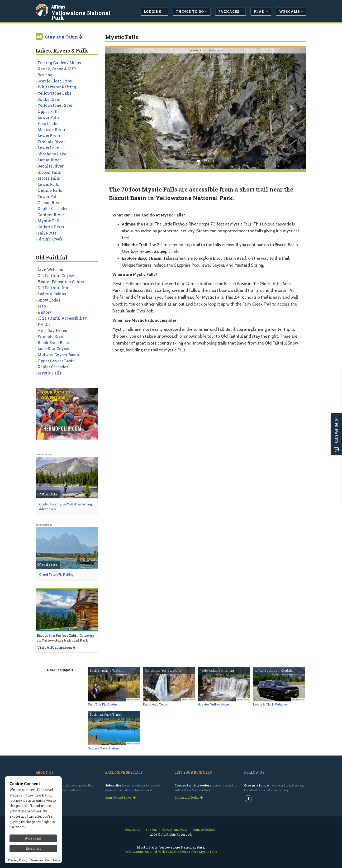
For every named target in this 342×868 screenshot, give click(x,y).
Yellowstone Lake (55, 93)
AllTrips (58, 7)
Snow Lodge (49, 300)
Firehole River (51, 142)
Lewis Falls (48, 184)
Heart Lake (48, 123)
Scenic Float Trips (55, 81)
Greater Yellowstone (214, 704)
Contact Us (133, 830)
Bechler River (51, 166)
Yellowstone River (55, 105)
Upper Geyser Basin (56, 361)
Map (42, 306)
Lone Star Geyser (54, 348)
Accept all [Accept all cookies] (33, 850)
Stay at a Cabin (64, 37)
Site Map (151, 830)
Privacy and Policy (175, 830)
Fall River (47, 233)
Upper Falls (48, 111)
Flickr (221, 50)
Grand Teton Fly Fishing (56, 575)
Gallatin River (51, 227)
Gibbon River (50, 203)
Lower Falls (49, 117)
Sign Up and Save (120, 797)
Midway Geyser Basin (58, 355)
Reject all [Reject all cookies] (33, 860)
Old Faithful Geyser (56, 276)
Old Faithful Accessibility (62, 318)
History (45, 312)
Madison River (51, 130)
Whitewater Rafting (57, 87)
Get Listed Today (189, 797)
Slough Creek (50, 239)
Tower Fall (48, 196)
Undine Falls (50, 190)
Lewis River (49, 136)
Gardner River (51, 215)
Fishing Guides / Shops (59, 63)
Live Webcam (50, 270)
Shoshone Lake (52, 154)
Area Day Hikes (52, 330)
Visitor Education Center (61, 282)
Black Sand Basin (54, 343)
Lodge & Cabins (52, 294)
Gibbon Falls (49, 172)
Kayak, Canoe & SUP (57, 69)
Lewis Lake (48, 148)
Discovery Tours (155, 704)
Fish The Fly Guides (103, 704)
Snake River (49, 99)
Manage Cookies (204, 830)
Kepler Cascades (53, 209)
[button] (120, 108)
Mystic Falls (49, 221)
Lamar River (49, 160)
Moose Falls (49, 178)
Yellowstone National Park (81, 15)
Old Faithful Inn (53, 288)
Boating (45, 75)
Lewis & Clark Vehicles (270, 704)
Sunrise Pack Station (103, 748)
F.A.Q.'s (44, 324)
